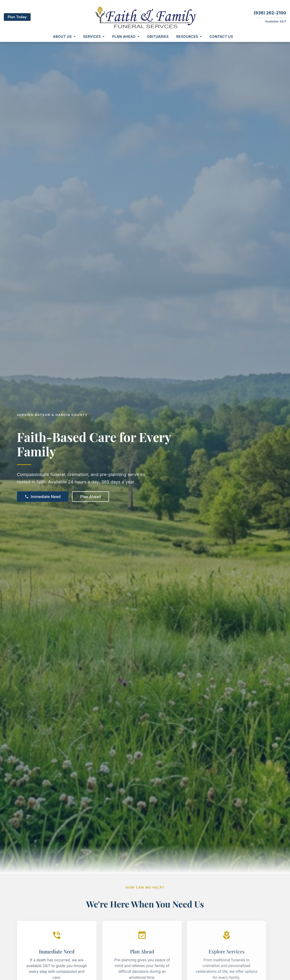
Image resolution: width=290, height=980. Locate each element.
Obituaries (158, 37)
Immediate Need (43, 497)
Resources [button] (187, 37)
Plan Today (17, 17)
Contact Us (221, 37)
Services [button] (92, 37)
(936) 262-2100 (270, 13)
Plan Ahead (90, 497)
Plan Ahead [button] (124, 37)
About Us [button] (62, 37)
